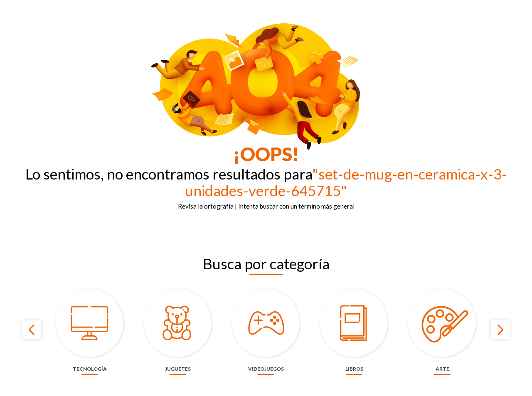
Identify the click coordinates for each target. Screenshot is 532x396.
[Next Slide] (500, 357)
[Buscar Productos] (296, 25)
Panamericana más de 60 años (288, 6)
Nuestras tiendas (387, 6)
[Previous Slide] (32, 357)
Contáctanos (345, 6)
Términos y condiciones (495, 6)
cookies (314, 384)
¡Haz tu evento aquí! (437, 6)
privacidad (357, 384)
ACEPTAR (408, 385)
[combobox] (244, 25)
